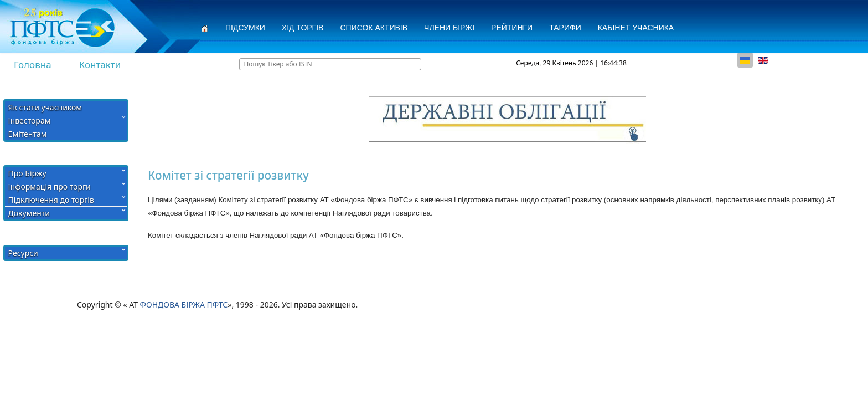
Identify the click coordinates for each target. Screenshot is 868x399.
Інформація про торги (50, 186)
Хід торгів (303, 28)
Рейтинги (512, 28)
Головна (33, 65)
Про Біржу (27, 173)
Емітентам (28, 134)
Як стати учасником (45, 107)
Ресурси (23, 253)
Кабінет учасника (636, 28)
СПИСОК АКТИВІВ (374, 28)
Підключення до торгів (51, 200)
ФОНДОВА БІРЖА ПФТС (184, 305)
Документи (29, 213)
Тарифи (565, 28)
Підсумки (245, 28)
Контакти (100, 65)
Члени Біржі (449, 28)
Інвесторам (30, 121)
